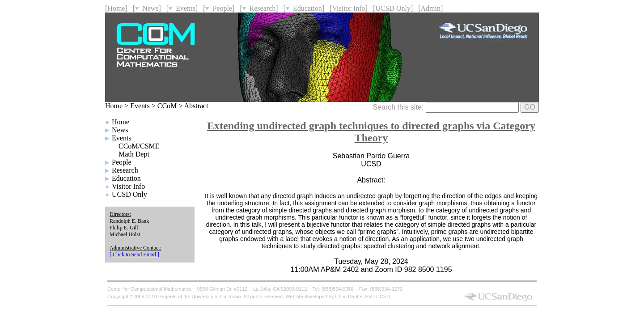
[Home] (116, 8)
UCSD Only (129, 194)
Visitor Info (128, 186)
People (122, 162)
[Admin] (430, 8)
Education (126, 178)
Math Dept (134, 154)
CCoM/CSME (139, 146)
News (120, 130)
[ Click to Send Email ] (134, 254)
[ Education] (304, 8)
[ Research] (259, 8)
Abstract (196, 106)
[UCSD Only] (393, 8)
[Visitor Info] (349, 8)
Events (140, 106)
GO (530, 107)
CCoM (167, 106)
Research (125, 170)
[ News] (147, 8)
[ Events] (182, 8)
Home (114, 106)
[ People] (219, 8)
